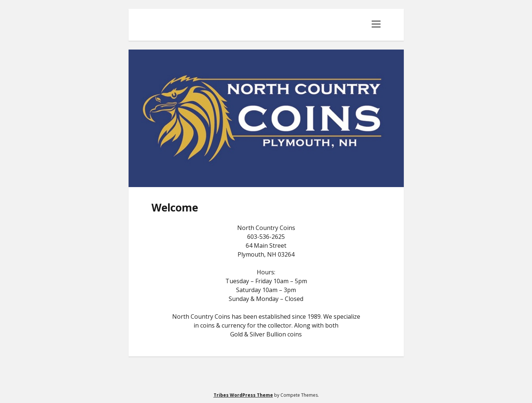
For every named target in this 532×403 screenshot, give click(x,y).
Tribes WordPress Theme (243, 395)
